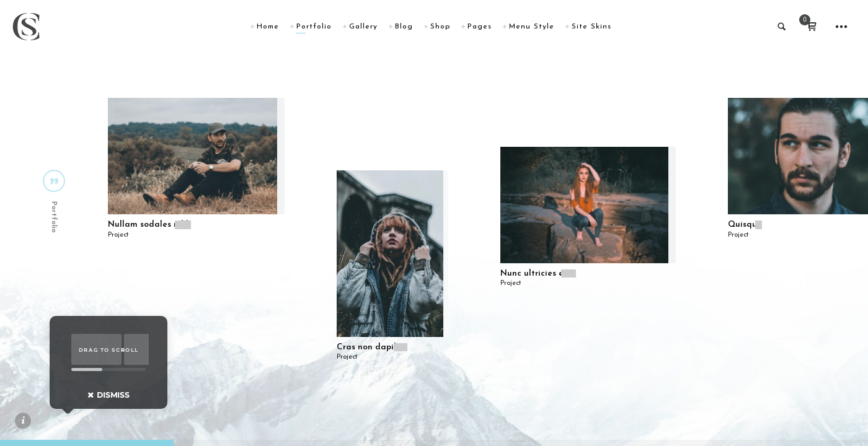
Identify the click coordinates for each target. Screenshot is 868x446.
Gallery (363, 27)
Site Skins (591, 27)
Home (268, 27)
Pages (480, 27)
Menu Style (532, 27)
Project (118, 235)
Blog (404, 27)
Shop (440, 27)
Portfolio (314, 27)
